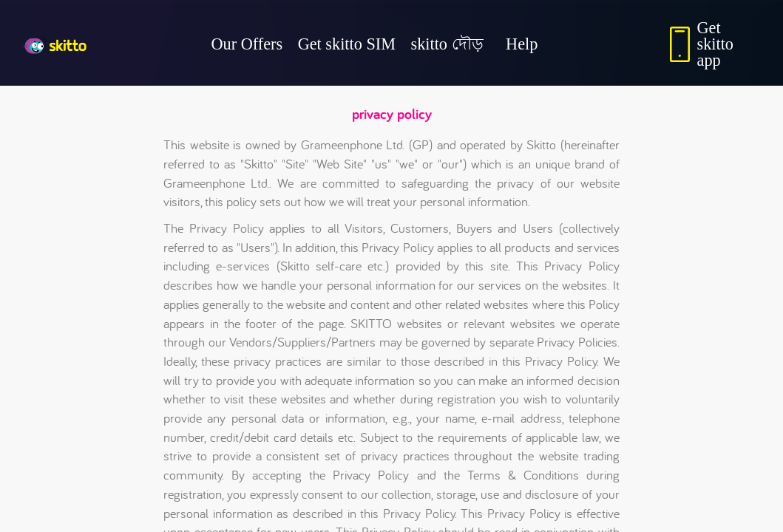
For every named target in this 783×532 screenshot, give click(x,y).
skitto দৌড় (447, 44)
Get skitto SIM (347, 44)
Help (522, 44)
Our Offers (247, 44)
